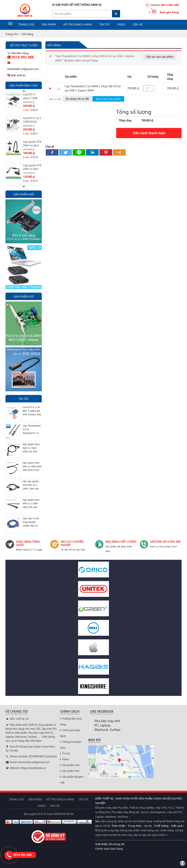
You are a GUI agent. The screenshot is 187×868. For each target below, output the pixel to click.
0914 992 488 (170, 5)
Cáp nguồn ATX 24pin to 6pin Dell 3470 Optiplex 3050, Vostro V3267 (32, 143)
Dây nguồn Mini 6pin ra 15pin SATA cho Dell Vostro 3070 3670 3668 (32, 448)
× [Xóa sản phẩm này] (50, 88)
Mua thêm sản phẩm (108, 99)
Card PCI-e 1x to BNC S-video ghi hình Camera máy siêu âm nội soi (32, 411)
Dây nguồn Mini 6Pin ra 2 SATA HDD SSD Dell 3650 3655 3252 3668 (31, 504)
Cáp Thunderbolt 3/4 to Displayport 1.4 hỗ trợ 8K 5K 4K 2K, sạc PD (32, 429)
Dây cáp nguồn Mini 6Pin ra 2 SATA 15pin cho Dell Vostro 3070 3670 (31, 485)
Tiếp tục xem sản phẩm (159, 57)
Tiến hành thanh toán (149, 133)
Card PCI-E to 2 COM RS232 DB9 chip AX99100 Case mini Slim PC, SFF (32, 120)
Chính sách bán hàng (109, 849)
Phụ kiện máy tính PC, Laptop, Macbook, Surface (107, 725)
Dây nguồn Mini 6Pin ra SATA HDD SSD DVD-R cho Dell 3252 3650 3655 (32, 466)
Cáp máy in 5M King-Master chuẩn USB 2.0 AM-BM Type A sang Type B (31, 522)
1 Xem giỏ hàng (164, 12)
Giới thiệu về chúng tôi (110, 844)
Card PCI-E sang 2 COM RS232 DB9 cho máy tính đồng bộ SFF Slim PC (32, 96)
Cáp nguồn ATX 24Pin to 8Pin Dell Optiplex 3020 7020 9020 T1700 (32, 167)
